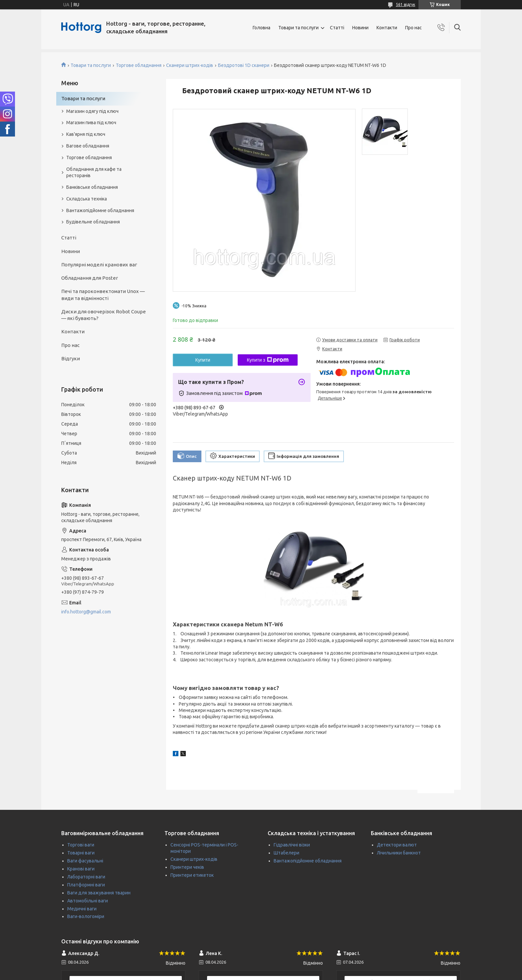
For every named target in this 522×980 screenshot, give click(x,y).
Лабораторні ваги (86, 877)
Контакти (387, 28)
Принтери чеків (187, 867)
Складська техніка (87, 199)
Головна (261, 28)
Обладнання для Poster (90, 278)
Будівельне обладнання (93, 222)
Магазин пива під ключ (91, 123)
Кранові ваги (81, 869)
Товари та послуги (298, 28)
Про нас (413, 28)
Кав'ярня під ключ (86, 134)
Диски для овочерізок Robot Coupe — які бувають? (104, 315)
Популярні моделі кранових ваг (99, 265)
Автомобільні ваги (88, 901)
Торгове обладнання (139, 65)
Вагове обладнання (88, 146)
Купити (203, 360)
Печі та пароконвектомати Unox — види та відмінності (103, 295)
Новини (360, 28)
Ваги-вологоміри (86, 916)
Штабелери (286, 853)
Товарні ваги (81, 853)
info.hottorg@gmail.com (86, 612)
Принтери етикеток (192, 875)
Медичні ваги (82, 909)
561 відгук (405, 4)
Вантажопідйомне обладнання (100, 210)
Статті (337, 28)
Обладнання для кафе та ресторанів (94, 172)
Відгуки (71, 358)
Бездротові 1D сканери (244, 65)
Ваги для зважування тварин (99, 893)
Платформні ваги (86, 885)
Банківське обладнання (92, 187)
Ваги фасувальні (85, 861)
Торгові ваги (81, 845)
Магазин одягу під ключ (92, 111)
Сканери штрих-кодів (190, 65)
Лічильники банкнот (399, 853)
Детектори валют (397, 845)
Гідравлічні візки (292, 845)
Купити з (267, 360)
